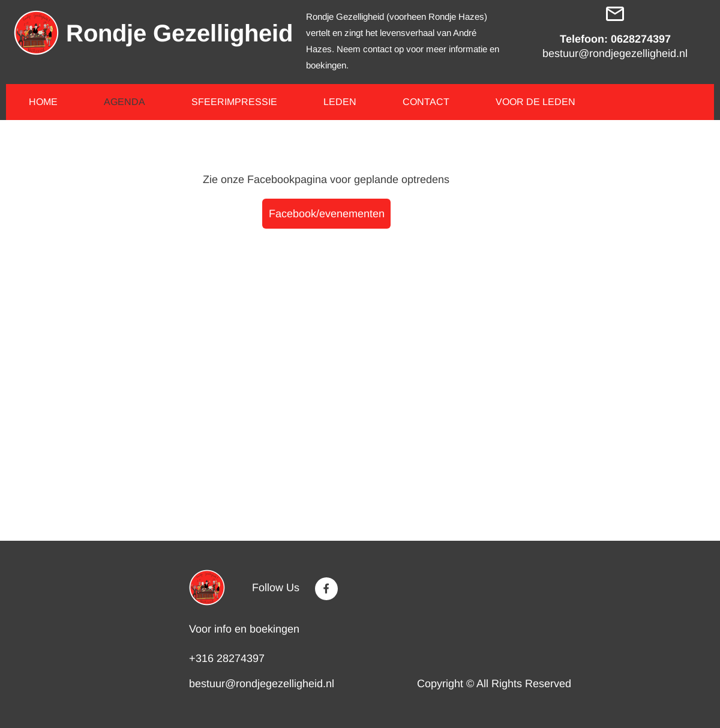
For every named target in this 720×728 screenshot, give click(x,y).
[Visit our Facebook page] (326, 589)
